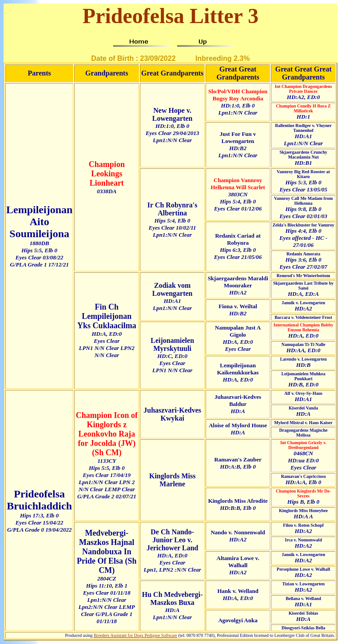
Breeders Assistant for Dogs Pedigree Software (135, 635)
